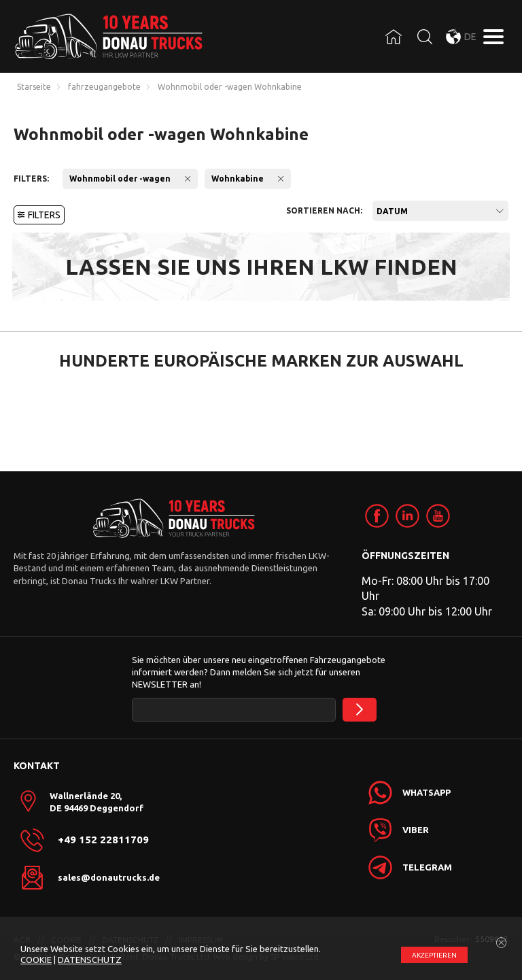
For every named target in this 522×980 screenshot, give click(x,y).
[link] (377, 516)
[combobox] (440, 211)
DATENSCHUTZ (90, 960)
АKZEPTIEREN (434, 955)
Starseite (34, 87)
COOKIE (36, 960)
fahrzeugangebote (104, 87)
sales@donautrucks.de (109, 877)
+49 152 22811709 (103, 840)
